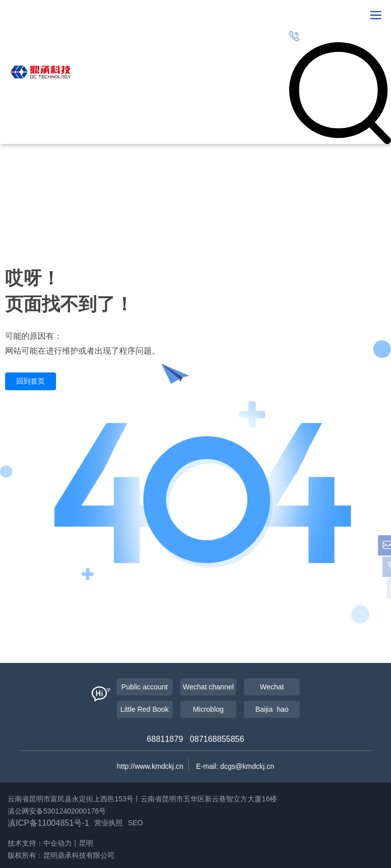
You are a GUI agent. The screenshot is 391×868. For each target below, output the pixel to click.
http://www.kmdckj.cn (150, 766)
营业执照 (108, 823)
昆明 (86, 843)
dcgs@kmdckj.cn (247, 766)
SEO (135, 823)
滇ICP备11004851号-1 (48, 823)
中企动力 (58, 843)
